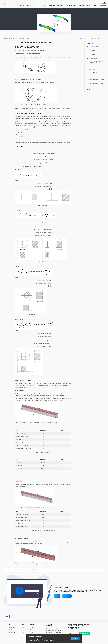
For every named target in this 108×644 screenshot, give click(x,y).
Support (32, 632)
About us (88, 5)
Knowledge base (10, 39)
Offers (37, 5)
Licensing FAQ (12, 632)
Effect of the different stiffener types (97, 62)
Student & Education (72, 5)
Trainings (24, 635)
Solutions (30, 5)
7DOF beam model (93, 73)
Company (24, 624)
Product (33, 624)
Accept (76, 638)
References (44, 5)
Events (82, 5)
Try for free (67, 596)
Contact (96, 5)
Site (11, 624)
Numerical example (92, 67)
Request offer (73, 634)
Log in (103, 5)
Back (7, 617)
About (23, 632)
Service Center (60, 5)
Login (57, 596)
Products (22, 5)
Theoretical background (93, 46)
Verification (12, 630)
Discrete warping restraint (94, 59)
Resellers (24, 630)
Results (89, 77)
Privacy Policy (12, 627)
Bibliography (90, 89)
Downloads (52, 5)
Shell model (92, 70)
